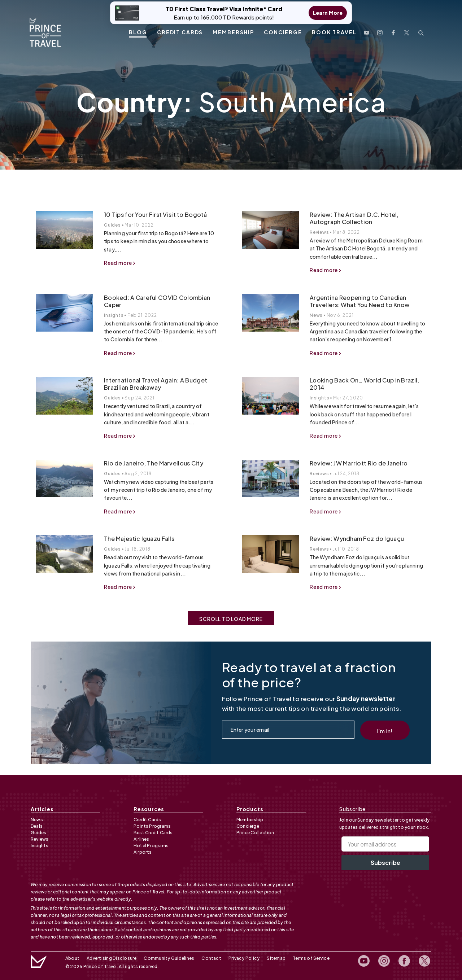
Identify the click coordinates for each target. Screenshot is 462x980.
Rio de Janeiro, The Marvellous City (154, 463)
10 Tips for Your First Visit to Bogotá (156, 215)
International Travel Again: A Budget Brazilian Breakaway (156, 384)
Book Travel (334, 31)
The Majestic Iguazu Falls (139, 539)
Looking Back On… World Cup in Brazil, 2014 (364, 384)
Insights (114, 315)
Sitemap (274, 958)
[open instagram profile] (380, 31)
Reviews (319, 232)
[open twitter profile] (407, 31)
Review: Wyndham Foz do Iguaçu (357, 539)
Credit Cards (180, 31)
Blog (138, 31)
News (316, 315)
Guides (112, 225)
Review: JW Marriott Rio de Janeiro (359, 463)
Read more (120, 263)
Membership (233, 31)
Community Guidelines (168, 958)
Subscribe (385, 863)
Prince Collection (255, 833)
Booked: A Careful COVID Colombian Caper (157, 301)
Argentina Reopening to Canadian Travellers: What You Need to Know (359, 301)
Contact (210, 958)
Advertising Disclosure (111, 958)
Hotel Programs (151, 846)
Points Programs (152, 826)
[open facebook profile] (393, 31)
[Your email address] (385, 844)
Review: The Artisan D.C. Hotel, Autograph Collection (354, 218)
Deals (37, 826)
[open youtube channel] (367, 31)
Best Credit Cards (153, 833)
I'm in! (385, 731)
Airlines (141, 839)
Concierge (283, 31)
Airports (143, 852)
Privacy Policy (242, 958)
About (72, 958)
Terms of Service (308, 958)
